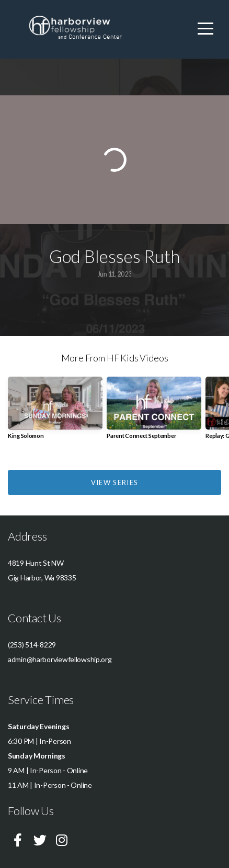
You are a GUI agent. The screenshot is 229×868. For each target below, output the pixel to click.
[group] (55, 412)
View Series (115, 482)
